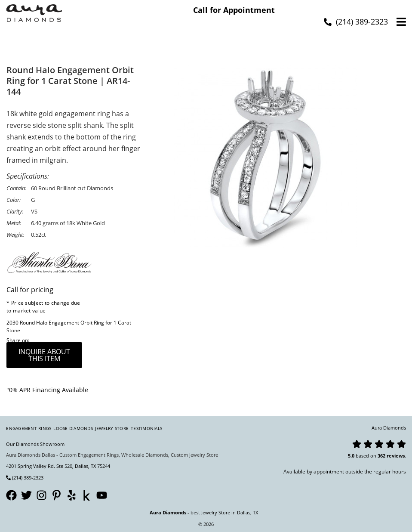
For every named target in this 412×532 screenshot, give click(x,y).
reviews (396, 456)
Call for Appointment (234, 10)
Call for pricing (30, 290)
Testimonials (146, 428)
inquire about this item (44, 355)
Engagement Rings (29, 428)
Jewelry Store (112, 428)
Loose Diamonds (73, 428)
